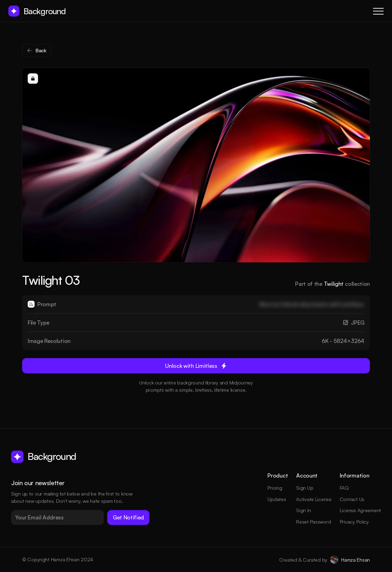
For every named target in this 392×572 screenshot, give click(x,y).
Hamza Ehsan (355, 560)
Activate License (314, 499)
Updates (277, 499)
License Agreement (360, 510)
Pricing (275, 488)
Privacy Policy (354, 522)
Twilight (334, 284)
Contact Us (352, 499)
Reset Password (313, 522)
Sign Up (305, 488)
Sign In (303, 510)
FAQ (344, 488)
